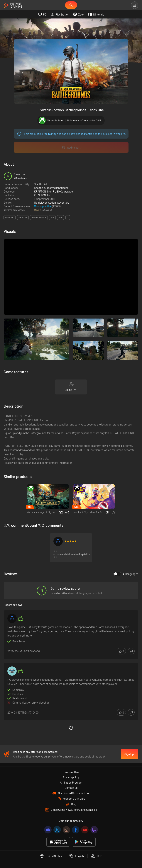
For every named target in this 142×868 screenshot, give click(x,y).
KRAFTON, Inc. (43, 191)
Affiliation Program (71, 782)
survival (10, 218)
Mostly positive (43, 206)
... (68, 218)
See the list (41, 184)
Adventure (63, 202)
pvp (61, 218)
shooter (23, 218)
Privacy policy (71, 777)
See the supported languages (51, 188)
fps (52, 218)
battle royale (39, 218)
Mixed (38, 210)
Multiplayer (40, 202)
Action (52, 202)
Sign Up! (130, 754)
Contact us (71, 788)
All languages (126, 574)
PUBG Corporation (64, 191)
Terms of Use (71, 772)
